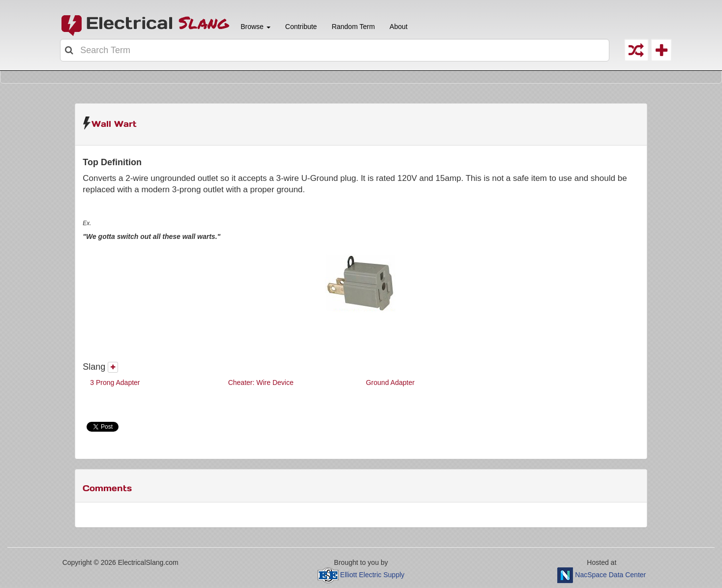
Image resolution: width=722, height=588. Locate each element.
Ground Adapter (390, 382)
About (399, 27)
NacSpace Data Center (610, 575)
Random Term (353, 27)
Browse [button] (254, 27)
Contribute (301, 27)
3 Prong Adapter (115, 382)
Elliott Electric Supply (373, 575)
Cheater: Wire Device (261, 382)
